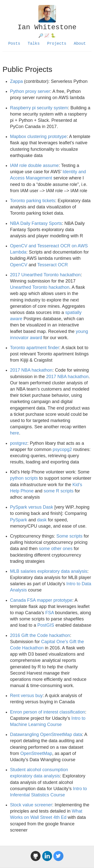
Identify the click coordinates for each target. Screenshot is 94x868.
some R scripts (59, 491)
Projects (57, 44)
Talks (34, 44)
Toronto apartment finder (35, 348)
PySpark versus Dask (32, 507)
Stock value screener (31, 805)
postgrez (19, 443)
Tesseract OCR (53, 265)
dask (42, 520)
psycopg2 (62, 449)
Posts (14, 44)
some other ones (56, 549)
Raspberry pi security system (39, 108)
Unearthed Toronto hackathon (40, 287)
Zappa (16, 81)
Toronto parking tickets (33, 201)
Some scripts (69, 536)
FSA (50, 613)
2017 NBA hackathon (31, 370)
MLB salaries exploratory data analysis (49, 571)
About (80, 44)
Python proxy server (30, 91)
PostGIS (46, 625)
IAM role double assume (34, 165)
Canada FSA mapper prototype (41, 600)
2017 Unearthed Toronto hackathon (45, 275)
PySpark (19, 520)
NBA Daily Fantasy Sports (36, 223)
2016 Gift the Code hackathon (40, 635)
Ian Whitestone (47, 27)
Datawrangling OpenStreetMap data (46, 734)
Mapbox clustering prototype (38, 137)
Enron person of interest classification (48, 712)
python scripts (24, 478)
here (15, 433)
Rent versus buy (26, 696)
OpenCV (19, 265)
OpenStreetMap (36, 753)
